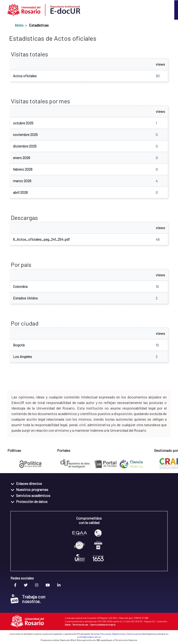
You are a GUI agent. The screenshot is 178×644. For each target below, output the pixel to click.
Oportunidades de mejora (103, 625)
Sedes (68, 625)
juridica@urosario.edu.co (89, 637)
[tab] (89, 483)
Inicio (19, 25)
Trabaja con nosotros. (28, 599)
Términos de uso (80, 625)
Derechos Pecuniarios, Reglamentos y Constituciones (116, 634)
